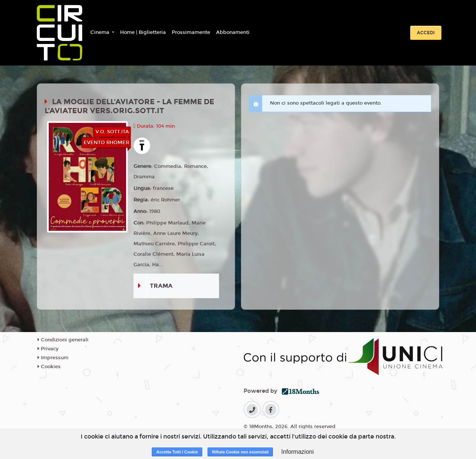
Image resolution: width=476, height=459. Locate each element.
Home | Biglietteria (143, 32)
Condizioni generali (63, 340)
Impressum (53, 358)
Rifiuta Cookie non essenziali (240, 452)
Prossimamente (191, 32)
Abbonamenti (233, 32)
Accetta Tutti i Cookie (177, 452)
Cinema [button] (101, 32)
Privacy (48, 349)
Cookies (49, 367)
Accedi (426, 33)
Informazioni (297, 452)
